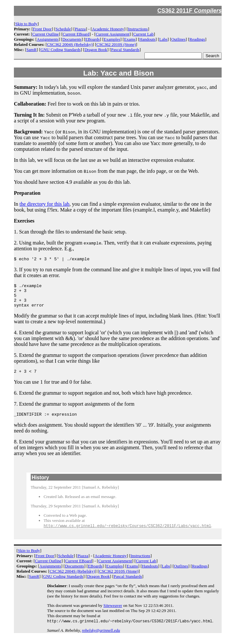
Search (212, 56)
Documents (72, 39)
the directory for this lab (44, 204)
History (40, 485)
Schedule (63, 29)
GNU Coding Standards (60, 50)
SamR (32, 50)
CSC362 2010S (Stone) (116, 44)
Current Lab (143, 34)
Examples (112, 39)
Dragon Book (96, 50)
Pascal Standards (125, 50)
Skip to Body (26, 24)
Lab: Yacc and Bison (119, 73)
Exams (130, 39)
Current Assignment (112, 34)
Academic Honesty (108, 29)
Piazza (80, 29)
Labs (163, 39)
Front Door (42, 29)
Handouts (147, 39)
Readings (197, 39)
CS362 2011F (190, 11)
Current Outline (46, 34)
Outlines (178, 39)
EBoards (93, 39)
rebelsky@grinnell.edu (101, 639)
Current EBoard (76, 34)
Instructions (138, 29)
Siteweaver (113, 613)
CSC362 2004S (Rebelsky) (70, 44)
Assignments (48, 39)
